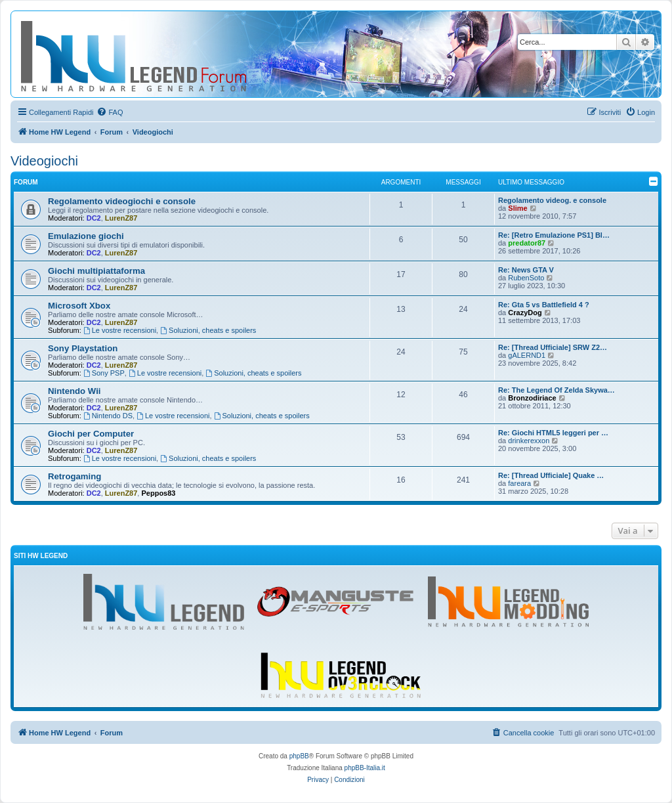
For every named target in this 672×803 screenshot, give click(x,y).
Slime (517, 208)
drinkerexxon (529, 441)
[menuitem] (110, 112)
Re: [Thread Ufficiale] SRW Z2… (553, 347)
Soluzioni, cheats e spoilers (208, 330)
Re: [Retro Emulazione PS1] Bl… (554, 235)
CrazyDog (525, 313)
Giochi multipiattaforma (96, 271)
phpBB (299, 756)
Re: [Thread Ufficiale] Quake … (551, 475)
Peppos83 (158, 493)
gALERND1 (527, 355)
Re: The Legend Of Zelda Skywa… (556, 390)
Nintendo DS (108, 416)
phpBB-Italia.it (365, 768)
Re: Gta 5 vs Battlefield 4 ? (544, 305)
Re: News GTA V (526, 270)
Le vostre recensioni (120, 330)
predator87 (527, 243)
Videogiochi (44, 161)
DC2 (94, 218)
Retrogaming (74, 476)
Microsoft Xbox (79, 306)
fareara (519, 483)
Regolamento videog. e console (552, 200)
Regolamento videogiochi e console (122, 201)
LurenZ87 (121, 218)
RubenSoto (526, 278)
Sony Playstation (83, 348)
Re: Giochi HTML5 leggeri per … (553, 433)
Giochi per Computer (91, 434)
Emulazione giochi (86, 236)
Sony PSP (104, 373)
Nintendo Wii (74, 391)
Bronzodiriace (532, 398)
